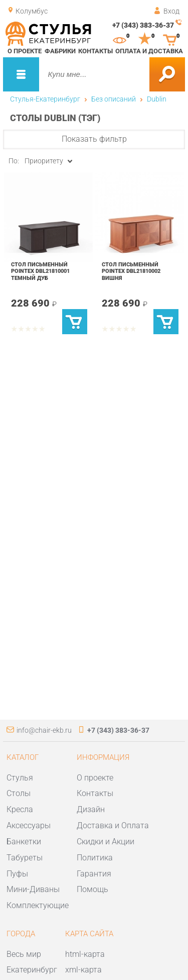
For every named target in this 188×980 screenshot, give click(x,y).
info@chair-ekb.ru (44, 730)
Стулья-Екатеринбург (45, 99)
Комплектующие (38, 905)
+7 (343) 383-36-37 (143, 25)
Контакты (96, 51)
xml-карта (83, 970)
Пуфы (17, 874)
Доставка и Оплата (113, 825)
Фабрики (60, 51)
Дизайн (91, 809)
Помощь (92, 889)
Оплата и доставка (149, 51)
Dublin (157, 99)
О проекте (25, 51)
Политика (95, 858)
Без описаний (114, 99)
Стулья (20, 778)
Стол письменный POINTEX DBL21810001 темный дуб (40, 271)
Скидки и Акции (106, 842)
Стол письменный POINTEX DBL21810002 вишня (131, 271)
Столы (19, 793)
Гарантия (94, 874)
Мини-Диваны (33, 889)
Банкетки (24, 842)
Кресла (20, 809)
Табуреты (25, 858)
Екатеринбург (32, 970)
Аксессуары (29, 825)
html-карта (85, 954)
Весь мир (24, 954)
